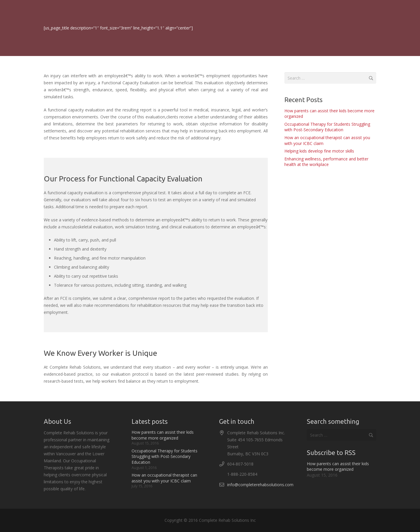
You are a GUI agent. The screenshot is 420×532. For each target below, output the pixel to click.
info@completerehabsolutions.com (260, 485)
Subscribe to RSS (331, 453)
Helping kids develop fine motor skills (319, 151)
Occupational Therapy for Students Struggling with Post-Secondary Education (327, 127)
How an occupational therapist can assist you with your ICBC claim (164, 478)
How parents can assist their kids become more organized (163, 435)
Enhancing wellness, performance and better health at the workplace (326, 162)
